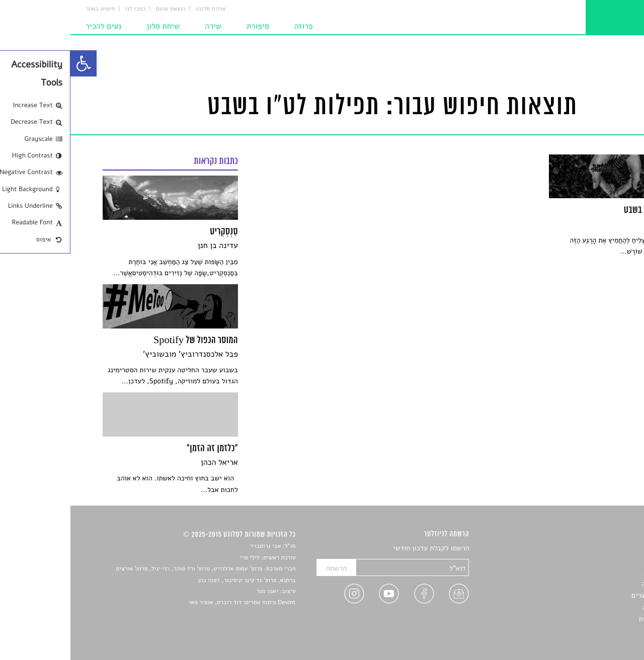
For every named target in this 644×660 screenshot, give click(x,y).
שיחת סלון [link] (93, 26)
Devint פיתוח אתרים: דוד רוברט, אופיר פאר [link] (171, 603)
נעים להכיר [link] (33, 26)
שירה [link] (143, 26)
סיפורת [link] (187, 26)
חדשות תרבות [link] (592, 572)
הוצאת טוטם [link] (100, 9)
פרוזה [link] (233, 26)
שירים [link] (603, 560)
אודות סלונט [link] (140, 9)
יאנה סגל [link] (197, 592)
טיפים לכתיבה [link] (592, 607)
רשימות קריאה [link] (591, 584)
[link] (13, 63)
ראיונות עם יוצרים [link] (586, 595)
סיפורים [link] (601, 549)
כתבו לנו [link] (65, 9)
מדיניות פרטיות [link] (590, 619)
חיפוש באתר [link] (30, 9)
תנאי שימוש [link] (595, 631)
